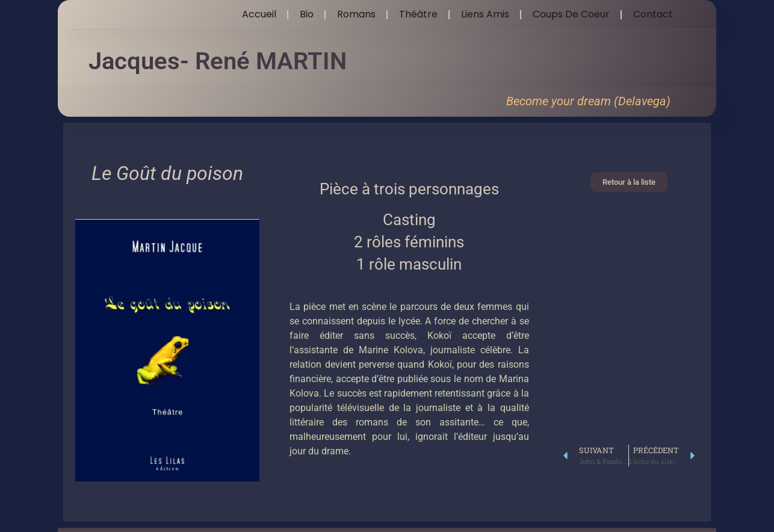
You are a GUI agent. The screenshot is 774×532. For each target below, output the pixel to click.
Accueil (259, 14)
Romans (356, 14)
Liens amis (485, 14)
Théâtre (418, 14)
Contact (653, 14)
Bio (307, 14)
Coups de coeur (571, 14)
